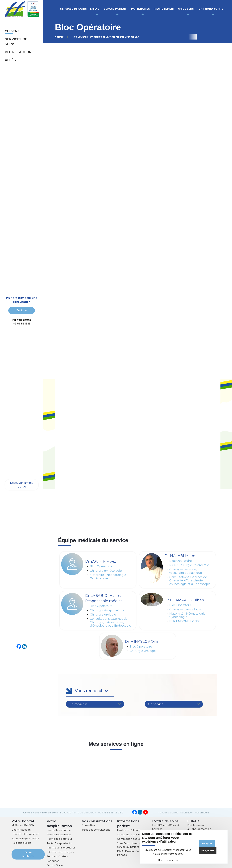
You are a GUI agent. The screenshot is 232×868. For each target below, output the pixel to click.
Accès (10, 60)
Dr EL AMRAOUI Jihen (184, 600)
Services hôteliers (57, 856)
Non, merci (208, 851)
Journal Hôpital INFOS (25, 838)
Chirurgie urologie (103, 615)
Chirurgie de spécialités (107, 610)
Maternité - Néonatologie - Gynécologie (109, 577)
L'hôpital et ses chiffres (25, 834)
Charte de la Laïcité (129, 834)
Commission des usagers (132, 838)
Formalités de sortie (59, 834)
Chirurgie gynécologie (106, 571)
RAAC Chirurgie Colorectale (189, 565)
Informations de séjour (60, 852)
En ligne (22, 310)
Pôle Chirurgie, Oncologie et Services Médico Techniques (105, 37)
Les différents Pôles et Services (166, 827)
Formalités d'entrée (59, 830)
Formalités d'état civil (60, 838)
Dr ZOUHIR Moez (101, 561)
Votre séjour (18, 52)
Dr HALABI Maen (180, 556)
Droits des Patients (128, 830)
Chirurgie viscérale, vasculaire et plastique (186, 571)
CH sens (12, 31)
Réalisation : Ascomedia (195, 812)
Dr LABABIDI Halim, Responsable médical (104, 598)
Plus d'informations (168, 860)
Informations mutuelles (61, 847)
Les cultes (53, 861)
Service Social (55, 865)
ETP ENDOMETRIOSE (185, 621)
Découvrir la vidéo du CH (22, 485)
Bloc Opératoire (101, 566)
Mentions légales (168, 812)
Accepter (207, 843)
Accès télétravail (28, 854)
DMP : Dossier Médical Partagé (131, 853)
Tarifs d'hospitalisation (60, 843)
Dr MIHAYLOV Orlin (142, 642)
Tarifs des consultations (96, 829)
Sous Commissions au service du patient (130, 845)
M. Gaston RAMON (23, 825)
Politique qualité (21, 842)
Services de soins (16, 42)
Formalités (88, 825)
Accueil (59, 37)
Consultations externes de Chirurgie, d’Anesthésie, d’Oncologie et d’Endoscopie (190, 581)
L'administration (21, 829)
